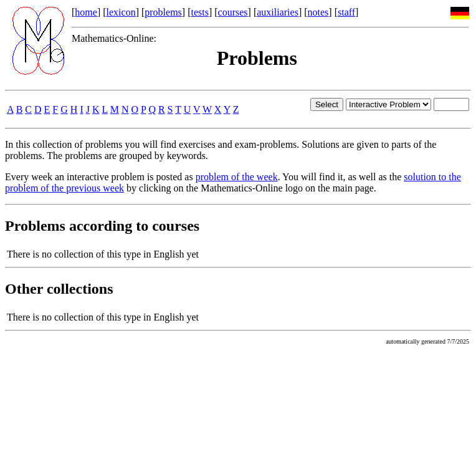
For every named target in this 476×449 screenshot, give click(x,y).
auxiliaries (278, 12)
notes (318, 12)
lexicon (121, 12)
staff (346, 12)
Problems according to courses (102, 226)
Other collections (59, 289)
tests (199, 12)
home (86, 12)
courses (233, 12)
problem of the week (237, 177)
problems (163, 12)
